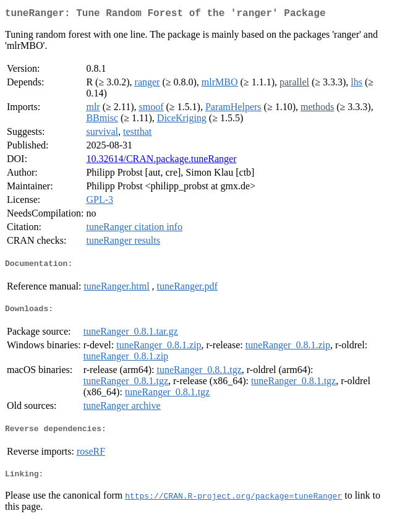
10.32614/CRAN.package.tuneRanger (161, 161)
